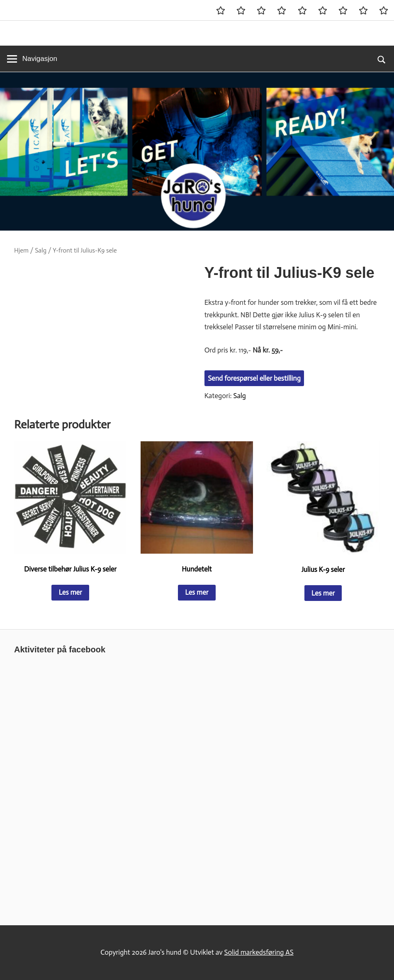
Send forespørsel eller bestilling (254, 378)
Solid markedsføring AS (259, 952)
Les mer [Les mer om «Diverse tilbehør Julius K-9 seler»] (70, 592)
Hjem (21, 250)
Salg (41, 250)
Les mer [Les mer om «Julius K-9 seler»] (323, 593)
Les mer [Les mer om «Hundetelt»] (197, 592)
